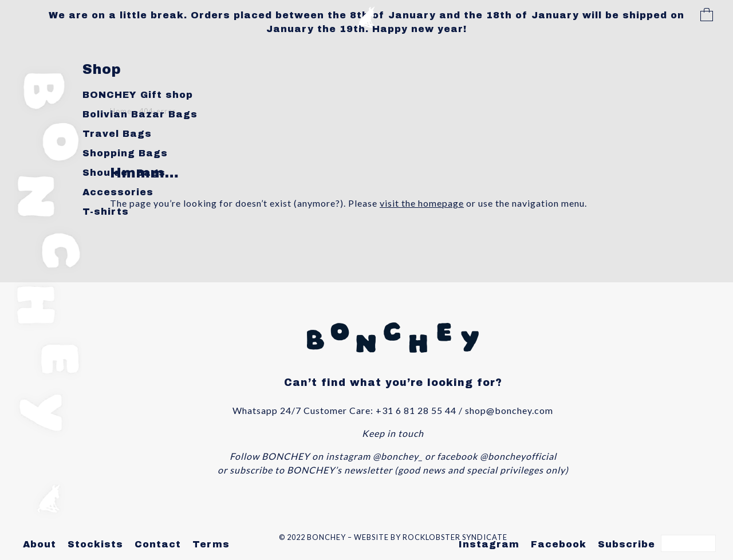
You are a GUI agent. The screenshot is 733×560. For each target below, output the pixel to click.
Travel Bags (117, 134)
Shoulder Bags (124, 173)
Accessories (118, 192)
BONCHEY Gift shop (138, 95)
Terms (211, 544)
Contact (158, 544)
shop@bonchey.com (509, 410)
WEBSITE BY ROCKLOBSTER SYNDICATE (431, 537)
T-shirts (106, 212)
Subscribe (626, 544)
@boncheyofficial (518, 456)
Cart (707, 16)
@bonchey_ (398, 456)
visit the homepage (422, 203)
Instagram (489, 544)
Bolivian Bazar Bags (140, 114)
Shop (102, 69)
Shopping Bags (125, 153)
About (40, 544)
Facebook (559, 544)
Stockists (95, 544)
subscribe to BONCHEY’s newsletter (311, 470)
